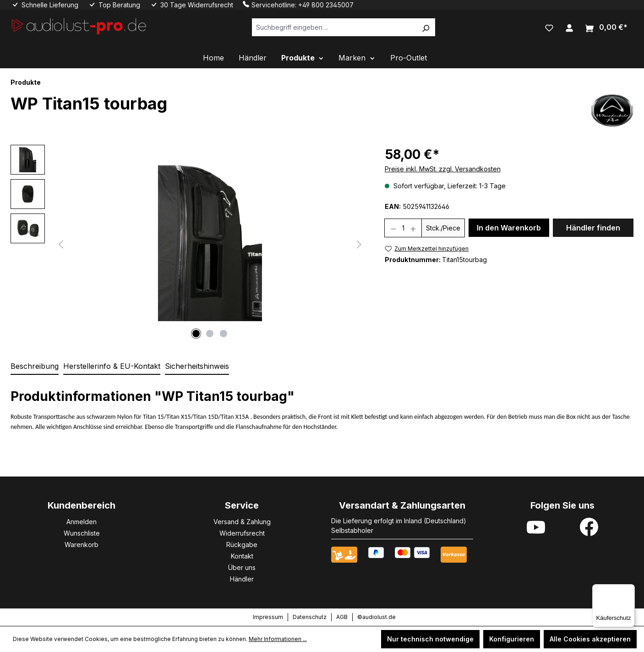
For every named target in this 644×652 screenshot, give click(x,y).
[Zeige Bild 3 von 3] (224, 334)
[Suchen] (426, 27)
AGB (342, 617)
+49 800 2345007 (326, 5)
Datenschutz (310, 617)
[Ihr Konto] (569, 27)
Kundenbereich (82, 505)
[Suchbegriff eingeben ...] (334, 27)
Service (242, 505)
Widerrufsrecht (242, 533)
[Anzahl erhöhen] (413, 228)
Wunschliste (82, 533)
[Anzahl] (403, 228)
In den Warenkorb (509, 228)
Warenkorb (82, 545)
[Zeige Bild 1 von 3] (196, 334)
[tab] (35, 367)
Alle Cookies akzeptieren (590, 639)
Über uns (242, 567)
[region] (188, 243)
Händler (242, 579)
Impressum (268, 617)
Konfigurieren (512, 639)
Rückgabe (242, 545)
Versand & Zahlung (242, 522)
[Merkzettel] (549, 27)
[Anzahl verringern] (393, 228)
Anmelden (82, 522)
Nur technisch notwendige (430, 639)
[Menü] (629, 590)
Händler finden (593, 228)
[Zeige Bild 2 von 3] (210, 334)
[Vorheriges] (61, 244)
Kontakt (242, 556)
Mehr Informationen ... (278, 639)
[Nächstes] (359, 244)
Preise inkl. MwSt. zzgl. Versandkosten (443, 169)
